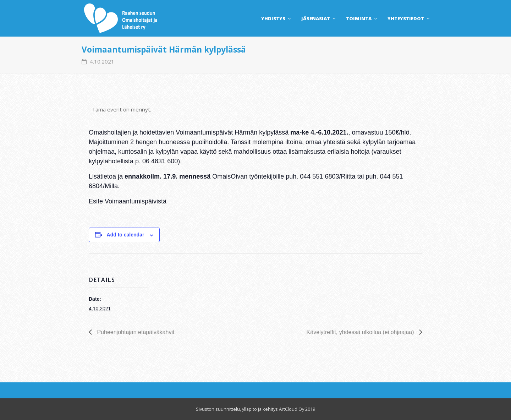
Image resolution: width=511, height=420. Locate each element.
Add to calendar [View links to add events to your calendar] (126, 235)
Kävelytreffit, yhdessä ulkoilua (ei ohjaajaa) (361, 332)
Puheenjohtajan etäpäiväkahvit (135, 332)
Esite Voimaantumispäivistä (128, 201)
